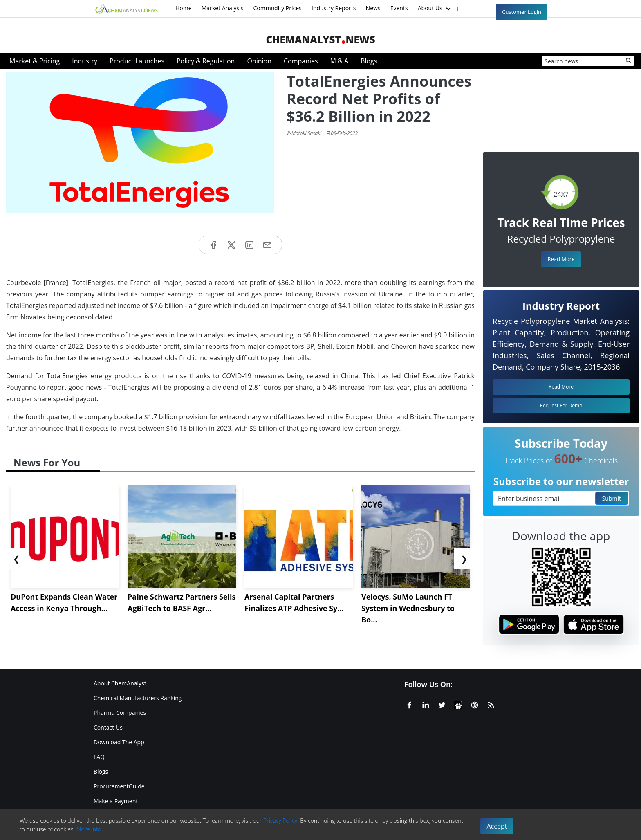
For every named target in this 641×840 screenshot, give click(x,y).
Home (184, 8)
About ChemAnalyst (120, 683)
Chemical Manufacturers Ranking (138, 698)
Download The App (119, 742)
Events (399, 8)
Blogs (369, 61)
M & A (339, 61)
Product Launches (137, 61)
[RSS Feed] (491, 704)
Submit (612, 498)
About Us (435, 9)
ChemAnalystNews (320, 39)
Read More (561, 259)
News (373, 8)
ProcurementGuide (119, 786)
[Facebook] (409, 704)
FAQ (99, 757)
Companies (301, 61)
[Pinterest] (475, 704)
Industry (85, 61)
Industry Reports (334, 8)
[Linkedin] (426, 704)
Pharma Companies (120, 713)
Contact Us (108, 727)
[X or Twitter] (442, 704)
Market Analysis (223, 8)
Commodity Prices (277, 8)
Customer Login (522, 12)
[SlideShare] (458, 704)
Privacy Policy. (281, 821)
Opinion (259, 61)
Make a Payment (116, 801)
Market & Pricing (35, 61)
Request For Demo (561, 405)
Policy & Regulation (206, 61)
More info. (89, 829)
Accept (497, 826)
